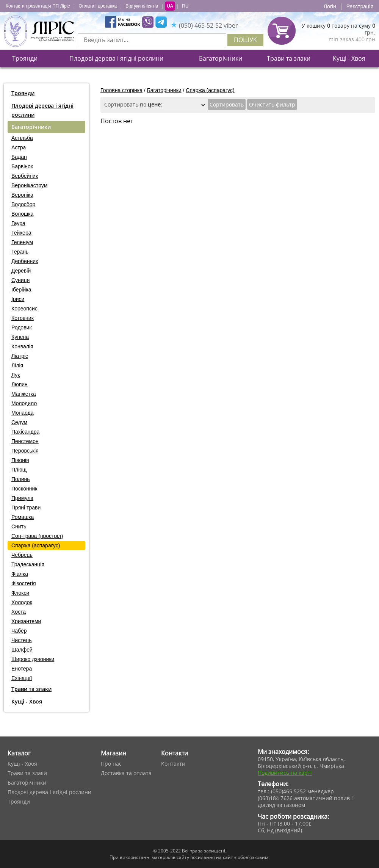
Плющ (19, 470)
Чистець (22, 640)
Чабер (19, 631)
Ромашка (23, 517)
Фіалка (20, 574)
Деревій (21, 271)
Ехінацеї (22, 678)
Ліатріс (20, 356)
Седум (19, 422)
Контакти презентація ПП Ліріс (38, 6)
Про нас (111, 764)
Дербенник (25, 261)
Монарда (23, 413)
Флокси (20, 593)
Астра (19, 147)
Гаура (18, 223)
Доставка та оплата (126, 773)
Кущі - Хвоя (349, 58)
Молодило (24, 403)
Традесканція (28, 564)
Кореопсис (24, 309)
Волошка (22, 214)
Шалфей (22, 650)
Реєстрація (360, 6)
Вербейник (25, 176)
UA (170, 6)
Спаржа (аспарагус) (36, 545)
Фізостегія (24, 583)
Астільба (22, 138)
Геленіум (22, 242)
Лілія (17, 365)
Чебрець (22, 555)
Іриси (18, 299)
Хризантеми (26, 621)
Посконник (24, 489)
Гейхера (21, 233)
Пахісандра (25, 432)
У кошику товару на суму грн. (338, 29)
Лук (16, 375)
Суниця (20, 280)
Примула (22, 498)
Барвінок (22, 166)
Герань (20, 252)
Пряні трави (26, 508)
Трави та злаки (289, 58)
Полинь (21, 479)
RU (185, 6)
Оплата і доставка (98, 6)
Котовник (23, 318)
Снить (19, 526)
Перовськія (25, 451)
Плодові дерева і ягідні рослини (116, 58)
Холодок (22, 602)
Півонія (20, 460)
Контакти (173, 764)
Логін (330, 6)
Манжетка (24, 394)
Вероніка (22, 195)
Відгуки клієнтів (142, 6)
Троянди (25, 58)
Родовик (22, 327)
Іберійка (21, 290)
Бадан (19, 157)
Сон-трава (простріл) (37, 536)
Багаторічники (221, 58)
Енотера (22, 669)
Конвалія (22, 346)
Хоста (19, 612)
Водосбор (23, 204)
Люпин (20, 384)
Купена (20, 337)
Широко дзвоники (33, 659)
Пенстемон (25, 441)
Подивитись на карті (285, 773)
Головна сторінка (121, 90)
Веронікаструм (29, 185)
